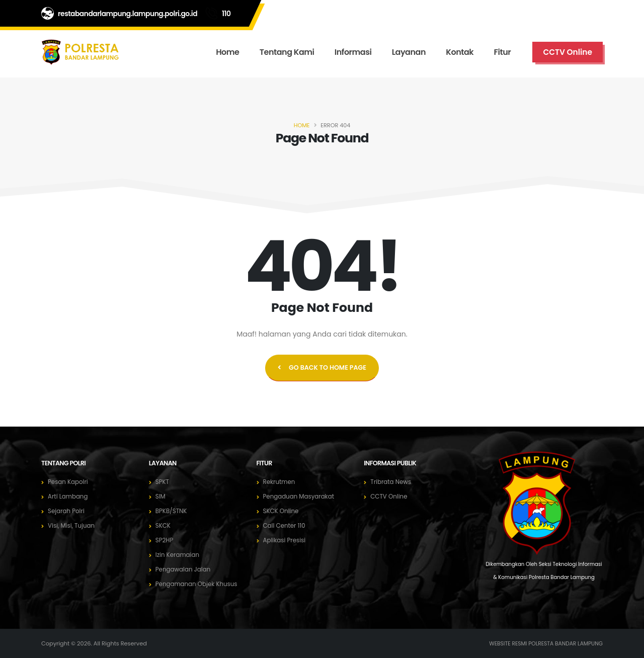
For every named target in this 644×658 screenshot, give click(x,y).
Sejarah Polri (67, 511)
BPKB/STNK (172, 511)
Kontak (460, 52)
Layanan (409, 52)
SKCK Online (282, 511)
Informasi (353, 52)
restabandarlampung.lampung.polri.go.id (128, 14)
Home (227, 52)
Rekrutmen (280, 482)
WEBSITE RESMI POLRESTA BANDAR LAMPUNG (542, 643)
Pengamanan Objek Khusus (199, 584)
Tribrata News (392, 482)
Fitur (503, 52)
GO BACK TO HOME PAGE (322, 367)
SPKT (163, 482)
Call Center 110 (286, 525)
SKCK (164, 525)
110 (226, 14)
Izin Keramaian (179, 555)
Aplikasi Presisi (286, 540)
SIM (161, 496)
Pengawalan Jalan (185, 569)
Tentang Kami (287, 52)
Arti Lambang (69, 496)
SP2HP (165, 540)
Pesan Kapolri (69, 482)
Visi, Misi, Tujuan (73, 525)
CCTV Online (390, 496)
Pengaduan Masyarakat (301, 496)
